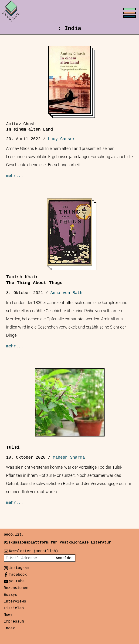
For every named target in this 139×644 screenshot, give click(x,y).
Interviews (15, 602)
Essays (10, 595)
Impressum (14, 622)
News (8, 615)
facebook (18, 575)
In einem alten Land (29, 127)
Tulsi (13, 447)
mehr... (15, 176)
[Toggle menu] (69, 12)
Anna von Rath (66, 293)
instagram (19, 568)
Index (9, 628)
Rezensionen (16, 588)
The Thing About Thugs (34, 280)
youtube (17, 581)
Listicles (14, 608)
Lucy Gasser (61, 139)
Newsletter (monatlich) (33, 551)
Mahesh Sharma (69, 457)
